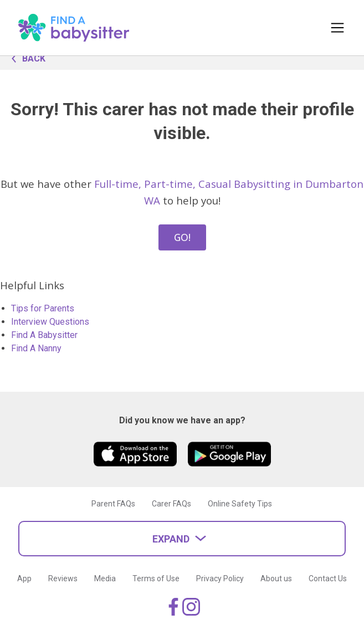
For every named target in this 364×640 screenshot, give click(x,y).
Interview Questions (50, 322)
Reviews (63, 578)
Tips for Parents (43, 308)
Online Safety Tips (240, 504)
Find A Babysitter (44, 335)
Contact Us (328, 578)
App (24, 578)
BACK (25, 58)
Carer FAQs (171, 504)
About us (276, 578)
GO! (182, 237)
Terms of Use (156, 578)
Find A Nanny (36, 348)
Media (105, 578)
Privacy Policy (220, 578)
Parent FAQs (113, 504)
